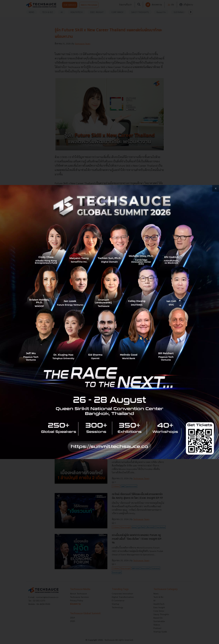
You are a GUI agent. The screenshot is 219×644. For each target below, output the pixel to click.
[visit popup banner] (109, 322)
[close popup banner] (216, 188)
